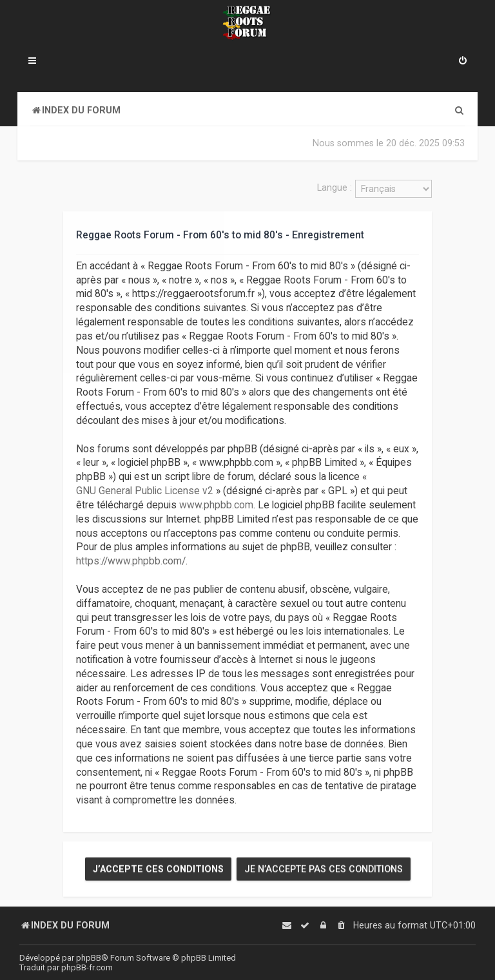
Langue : (335, 187)
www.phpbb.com (216, 505)
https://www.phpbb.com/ (131, 561)
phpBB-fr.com (87, 967)
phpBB (89, 958)
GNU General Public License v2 (145, 491)
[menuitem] (463, 62)
